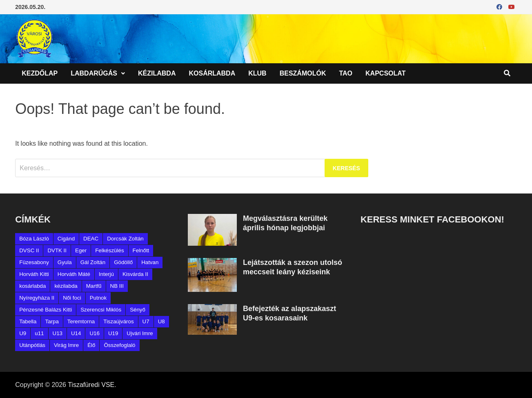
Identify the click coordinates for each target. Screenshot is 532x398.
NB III (117, 286)
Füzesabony (34, 262)
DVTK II (57, 250)
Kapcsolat (385, 73)
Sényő (138, 310)
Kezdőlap (40, 73)
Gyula (65, 262)
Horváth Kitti (34, 274)
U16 (94, 333)
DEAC (91, 239)
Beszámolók (303, 73)
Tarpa (52, 321)
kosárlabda (32, 286)
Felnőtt (141, 250)
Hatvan (150, 262)
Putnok (98, 298)
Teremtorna (81, 321)
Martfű (94, 286)
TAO (346, 73)
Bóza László (34, 239)
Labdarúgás (94, 73)
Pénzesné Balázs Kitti (46, 310)
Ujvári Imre (140, 333)
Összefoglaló (119, 345)
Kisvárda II (135, 274)
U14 (76, 333)
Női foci (72, 298)
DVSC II (29, 250)
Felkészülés (109, 250)
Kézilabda (157, 73)
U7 (146, 321)
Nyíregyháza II (37, 298)
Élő (91, 345)
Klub (257, 73)
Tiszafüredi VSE (91, 385)
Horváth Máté (74, 274)
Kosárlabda (212, 73)
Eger (81, 250)
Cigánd (66, 239)
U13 (58, 333)
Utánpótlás (32, 345)
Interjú (106, 274)
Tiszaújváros (118, 321)
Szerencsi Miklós (101, 310)
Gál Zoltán (93, 262)
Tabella (28, 321)
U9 (23, 333)
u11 (39, 333)
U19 (113, 333)
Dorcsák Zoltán (125, 239)
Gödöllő (123, 262)
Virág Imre (66, 345)
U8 (161, 321)
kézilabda (66, 286)
